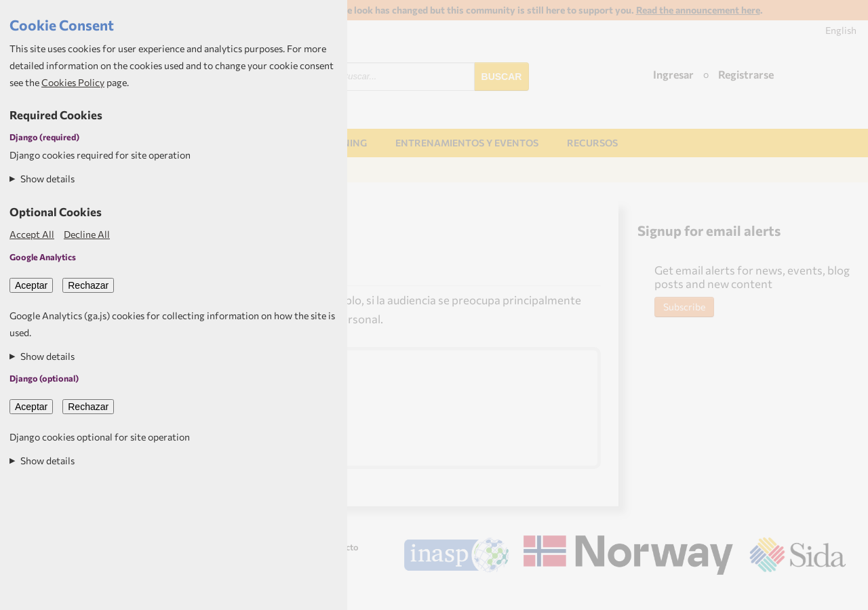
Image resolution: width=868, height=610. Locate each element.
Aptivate (834, 594)
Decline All (87, 234)
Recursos (592, 143)
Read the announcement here (698, 10)
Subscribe (684, 307)
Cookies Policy (73, 82)
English (841, 30)
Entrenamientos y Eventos (467, 143)
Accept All (32, 234)
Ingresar (673, 74)
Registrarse (746, 74)
